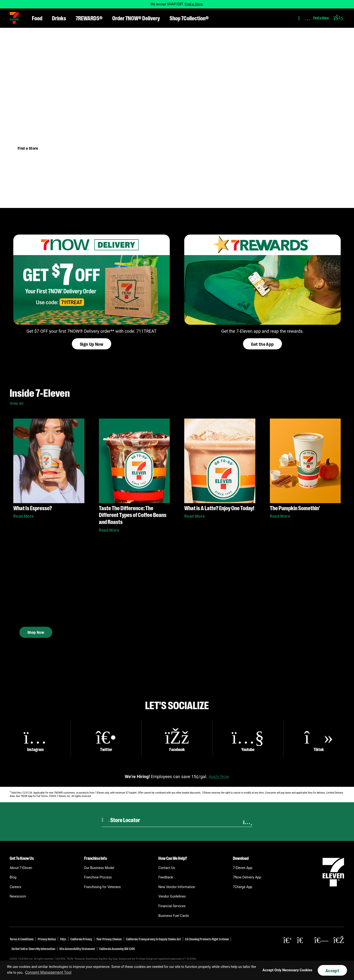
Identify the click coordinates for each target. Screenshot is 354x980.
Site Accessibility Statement (77, 949)
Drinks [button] (59, 18)
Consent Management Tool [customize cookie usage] (48, 972)
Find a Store (194, 4)
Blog (13, 877)
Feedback (166, 877)
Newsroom (18, 896)
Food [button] (37, 18)
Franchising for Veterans (103, 887)
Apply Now (219, 777)
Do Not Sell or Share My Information (33, 949)
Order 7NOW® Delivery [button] (136, 18)
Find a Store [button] (28, 148)
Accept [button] (332, 970)
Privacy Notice (47, 939)
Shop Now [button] (36, 628)
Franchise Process (98, 877)
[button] (14, 18)
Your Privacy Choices (109, 939)
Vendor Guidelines (172, 896)
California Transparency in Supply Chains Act (153, 939)
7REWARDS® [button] (89, 18)
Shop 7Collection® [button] (189, 18)
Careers (15, 887)
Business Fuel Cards (174, 916)
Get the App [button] (262, 344)
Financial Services (172, 906)
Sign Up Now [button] (92, 344)
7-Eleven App (243, 868)
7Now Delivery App (247, 877)
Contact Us (167, 868)
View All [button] (17, 403)
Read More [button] (24, 516)
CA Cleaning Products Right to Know (207, 939)
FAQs (63, 939)
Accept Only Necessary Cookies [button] (288, 970)
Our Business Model (99, 868)
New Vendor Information (177, 887)
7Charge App (243, 887)
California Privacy (81, 939)
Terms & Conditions (22, 939)
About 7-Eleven (21, 868)
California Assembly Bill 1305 (117, 949)
